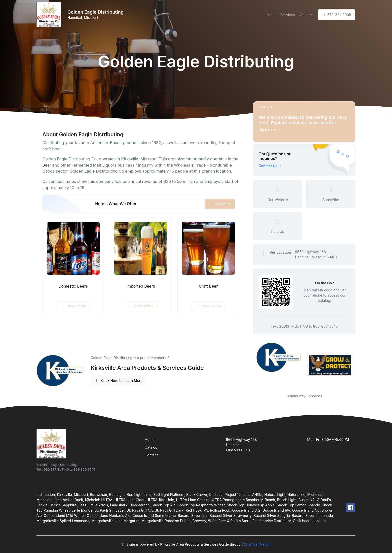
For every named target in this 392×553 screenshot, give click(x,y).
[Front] (50, 15)
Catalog (151, 447)
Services (288, 15)
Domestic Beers (73, 286)
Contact (306, 15)
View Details (73, 306)
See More (220, 204)
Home (271, 15)
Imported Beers (141, 286)
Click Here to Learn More (119, 380)
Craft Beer (208, 286)
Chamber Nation (257, 544)
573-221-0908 (337, 15)
